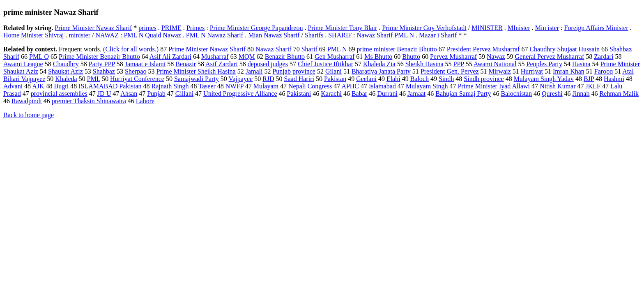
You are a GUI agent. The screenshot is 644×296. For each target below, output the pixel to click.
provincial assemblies (59, 94)
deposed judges (268, 64)
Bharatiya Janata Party (381, 71)
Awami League (23, 64)
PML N (337, 49)
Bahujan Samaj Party (463, 94)
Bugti (62, 86)
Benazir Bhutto (285, 57)
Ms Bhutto (378, 57)
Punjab (156, 94)
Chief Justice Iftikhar (325, 64)
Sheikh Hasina (424, 64)
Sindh (446, 79)
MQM (247, 57)
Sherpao (136, 71)
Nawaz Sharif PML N (385, 35)
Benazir (186, 64)
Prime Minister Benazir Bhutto (99, 57)
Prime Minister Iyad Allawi (494, 86)
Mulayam (266, 86)
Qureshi (552, 94)
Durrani (387, 94)
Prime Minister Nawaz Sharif (93, 28)
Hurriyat (532, 71)
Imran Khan (569, 71)
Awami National (495, 64)
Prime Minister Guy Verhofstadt (424, 28)
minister (80, 35)
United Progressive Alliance (240, 94)
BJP (589, 79)
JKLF (593, 86)
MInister (519, 28)
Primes (195, 28)
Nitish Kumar (558, 86)
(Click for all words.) (131, 49)
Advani (13, 86)
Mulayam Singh (427, 86)
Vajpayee (241, 79)
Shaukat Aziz (66, 71)
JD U (104, 94)
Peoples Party (544, 64)
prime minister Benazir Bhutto (397, 49)
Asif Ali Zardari (170, 57)
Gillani (184, 94)
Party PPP (102, 64)
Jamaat (416, 94)
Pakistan (335, 79)
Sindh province (484, 79)
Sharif (309, 49)
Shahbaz (104, 71)
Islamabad (382, 86)
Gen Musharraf (335, 57)
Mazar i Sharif (438, 35)
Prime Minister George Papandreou (256, 28)
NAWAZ (107, 35)
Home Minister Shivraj (34, 35)
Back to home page (29, 115)
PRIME (171, 28)
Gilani (333, 71)
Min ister (547, 28)
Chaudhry (66, 64)
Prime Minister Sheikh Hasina (196, 71)
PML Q (39, 57)
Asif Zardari (222, 64)
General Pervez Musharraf (549, 57)
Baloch (420, 79)
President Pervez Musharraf (483, 49)
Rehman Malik (619, 94)
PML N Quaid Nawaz (152, 35)
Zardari (604, 57)
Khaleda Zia (379, 64)
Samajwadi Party (197, 79)
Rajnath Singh (170, 86)
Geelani (366, 79)
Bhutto (411, 57)
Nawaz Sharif (274, 49)
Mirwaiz (500, 71)
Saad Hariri (299, 79)
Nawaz (496, 57)
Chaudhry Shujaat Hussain (565, 49)
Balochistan (516, 94)
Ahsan (129, 94)
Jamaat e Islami (145, 64)
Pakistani (299, 94)
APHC (350, 86)
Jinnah (581, 94)
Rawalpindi (27, 101)
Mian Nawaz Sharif (274, 35)
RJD (268, 79)
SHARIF (340, 35)
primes (147, 28)
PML (94, 79)
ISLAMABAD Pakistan (110, 86)
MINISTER (487, 28)
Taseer (207, 86)
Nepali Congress (310, 86)
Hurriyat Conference (137, 79)
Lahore (145, 101)
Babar (359, 94)
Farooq (604, 71)
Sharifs (314, 35)
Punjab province (294, 71)
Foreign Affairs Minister (596, 28)
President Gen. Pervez (450, 71)
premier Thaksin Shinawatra (89, 101)
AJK (38, 86)
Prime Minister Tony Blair (342, 28)
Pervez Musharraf (453, 57)
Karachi (331, 94)
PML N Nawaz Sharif (215, 35)
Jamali (254, 71)
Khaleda (66, 79)
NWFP (235, 86)
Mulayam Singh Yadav (544, 79)
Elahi (393, 79)
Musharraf (215, 57)
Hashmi (614, 79)
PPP (459, 64)
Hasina (581, 64)
